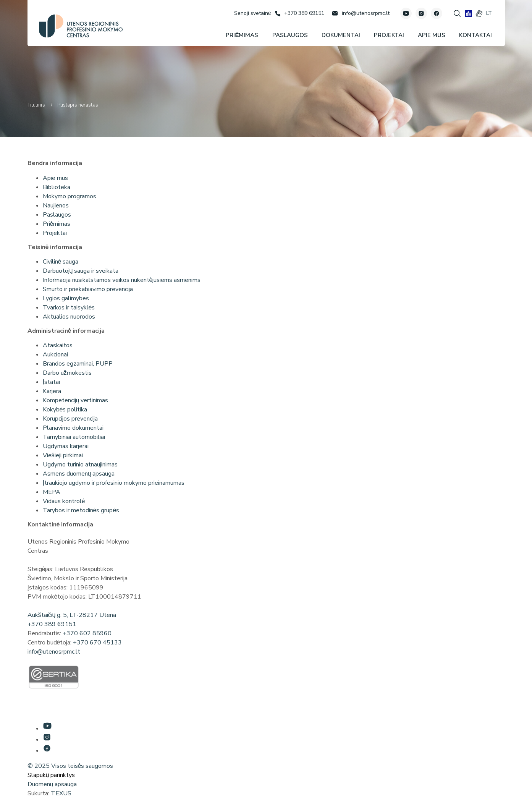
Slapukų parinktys (51, 775)
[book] (468, 14)
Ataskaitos (58, 345)
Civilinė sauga (61, 262)
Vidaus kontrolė (64, 501)
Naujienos (56, 206)
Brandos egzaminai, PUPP (78, 364)
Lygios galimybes (66, 298)
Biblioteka (57, 187)
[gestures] (479, 14)
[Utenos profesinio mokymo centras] (81, 26)
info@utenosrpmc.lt (54, 652)
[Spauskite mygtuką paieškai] (457, 13)
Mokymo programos (70, 196)
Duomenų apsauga (52, 784)
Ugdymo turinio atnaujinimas (80, 465)
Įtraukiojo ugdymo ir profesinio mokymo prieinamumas (114, 483)
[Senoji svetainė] (253, 13)
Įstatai (51, 382)
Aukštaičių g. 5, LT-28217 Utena (72, 615)
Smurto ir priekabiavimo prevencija (88, 289)
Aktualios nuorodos (69, 317)
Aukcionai (55, 354)
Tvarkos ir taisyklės (69, 308)
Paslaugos (57, 215)
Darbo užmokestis (67, 373)
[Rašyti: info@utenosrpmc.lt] (361, 13)
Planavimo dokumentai (73, 428)
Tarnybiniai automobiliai (74, 437)
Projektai (55, 233)
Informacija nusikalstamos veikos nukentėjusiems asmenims (122, 280)
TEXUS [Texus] (61, 793)
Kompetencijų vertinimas (76, 400)
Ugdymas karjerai (66, 446)
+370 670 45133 (97, 643)
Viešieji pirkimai (63, 455)
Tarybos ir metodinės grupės (81, 510)
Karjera (52, 391)
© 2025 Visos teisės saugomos (70, 766)
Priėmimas (57, 224)
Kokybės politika (65, 410)
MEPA (52, 492)
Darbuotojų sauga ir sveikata (81, 271)
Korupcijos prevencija (70, 419)
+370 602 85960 (87, 633)
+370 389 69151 (52, 624)
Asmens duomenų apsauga (79, 474)
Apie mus (55, 178)
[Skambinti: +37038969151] (300, 13)
